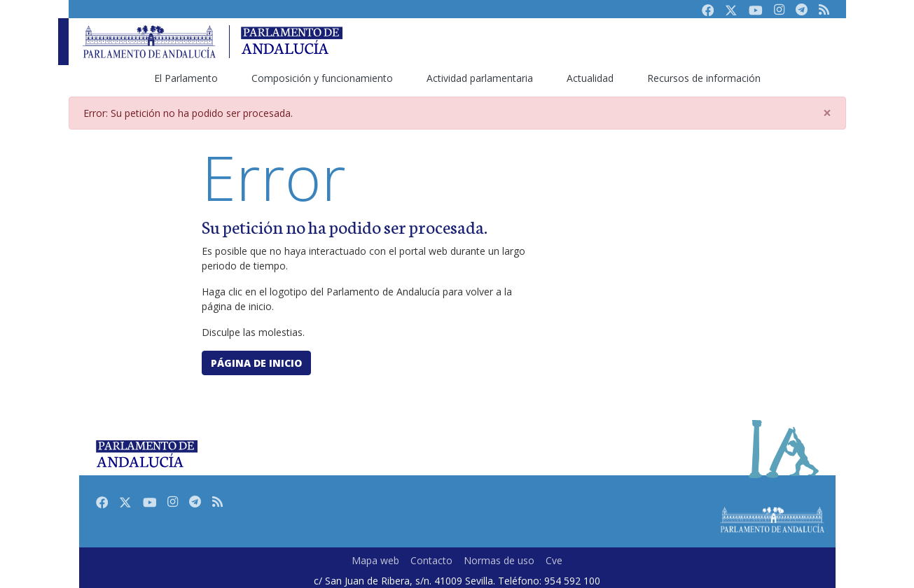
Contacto (431, 560)
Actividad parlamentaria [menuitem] (480, 78)
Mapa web (375, 560)
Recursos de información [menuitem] (704, 78)
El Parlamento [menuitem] (186, 78)
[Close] (827, 113)
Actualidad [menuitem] (590, 78)
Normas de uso (499, 560)
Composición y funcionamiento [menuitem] (322, 78)
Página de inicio (256, 363)
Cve (554, 560)
